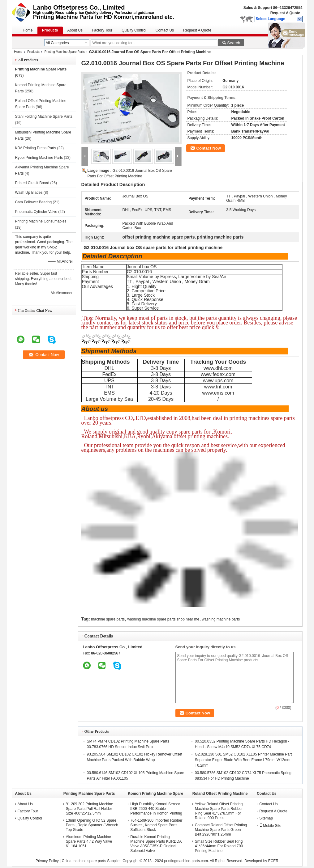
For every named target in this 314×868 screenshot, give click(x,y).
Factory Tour (102, 30)
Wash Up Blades (29, 193)
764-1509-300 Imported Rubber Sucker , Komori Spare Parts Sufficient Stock (156, 825)
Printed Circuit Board (32, 183)
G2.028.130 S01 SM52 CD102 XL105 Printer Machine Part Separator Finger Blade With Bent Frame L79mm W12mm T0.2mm (243, 760)
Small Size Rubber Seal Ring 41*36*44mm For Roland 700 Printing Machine (219, 846)
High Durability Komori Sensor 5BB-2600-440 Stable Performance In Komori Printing (156, 809)
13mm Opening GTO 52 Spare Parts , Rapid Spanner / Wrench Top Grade (92, 825)
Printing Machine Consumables (41, 221)
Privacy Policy (47, 861)
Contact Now (209, 148)
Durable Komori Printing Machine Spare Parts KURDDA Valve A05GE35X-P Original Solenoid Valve (156, 844)
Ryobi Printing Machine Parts (39, 158)
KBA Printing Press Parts (36, 148)
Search (234, 43)
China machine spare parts (84, 861)
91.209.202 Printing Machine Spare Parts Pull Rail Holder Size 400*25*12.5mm (90, 809)
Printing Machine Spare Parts (65, 52)
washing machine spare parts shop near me (163, 619)
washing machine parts (221, 619)
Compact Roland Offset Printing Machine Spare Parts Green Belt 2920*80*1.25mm (221, 830)
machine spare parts (108, 619)
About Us (75, 30)
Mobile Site (270, 826)
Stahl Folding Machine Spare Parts (44, 116)
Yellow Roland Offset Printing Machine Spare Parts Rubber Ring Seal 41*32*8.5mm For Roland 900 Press (219, 811)
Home (28, 30)
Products (50, 30)
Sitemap (266, 818)
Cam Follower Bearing (34, 202)
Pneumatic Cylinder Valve (36, 212)
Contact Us (165, 30)
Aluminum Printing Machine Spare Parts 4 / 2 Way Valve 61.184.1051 (89, 841)
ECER (273, 861)
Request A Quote (285, 13)
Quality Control (134, 30)
